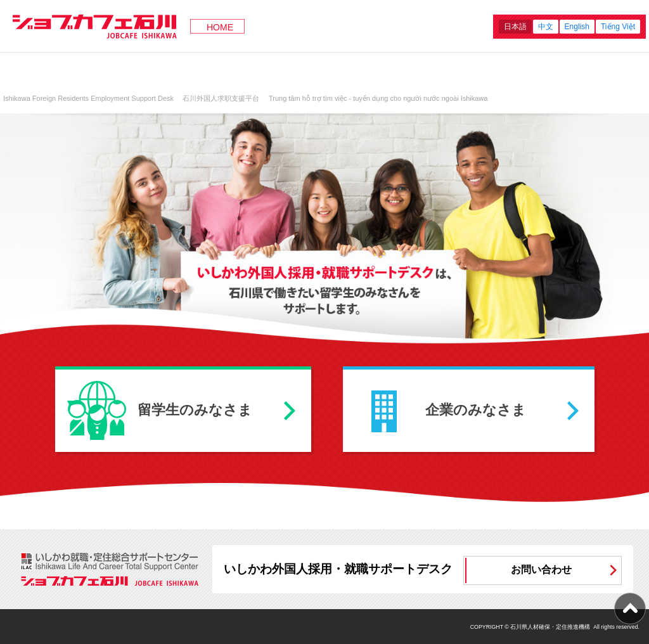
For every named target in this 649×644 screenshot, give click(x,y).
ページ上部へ (630, 609)
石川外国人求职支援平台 (221, 98)
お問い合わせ (541, 570)
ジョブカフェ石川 (95, 26)
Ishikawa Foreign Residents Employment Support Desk (88, 98)
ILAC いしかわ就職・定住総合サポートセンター (110, 561)
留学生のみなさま (195, 410)
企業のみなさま (476, 410)
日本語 (515, 27)
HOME (220, 27)
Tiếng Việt (618, 27)
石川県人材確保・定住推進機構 (550, 627)
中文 (546, 27)
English (577, 27)
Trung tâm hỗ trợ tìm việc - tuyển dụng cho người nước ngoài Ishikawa (378, 98)
